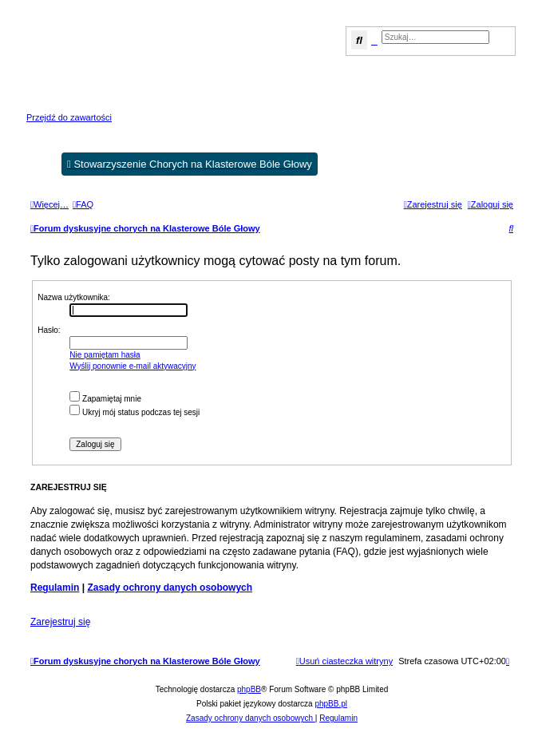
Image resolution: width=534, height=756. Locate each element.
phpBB (249, 689)
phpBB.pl (331, 704)
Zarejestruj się (60, 622)
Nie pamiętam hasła (105, 355)
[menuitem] (83, 204)
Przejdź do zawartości (69, 117)
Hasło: (49, 330)
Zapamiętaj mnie (105, 399)
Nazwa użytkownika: (74, 297)
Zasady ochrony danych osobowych (170, 588)
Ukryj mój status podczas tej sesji (134, 412)
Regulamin (55, 588)
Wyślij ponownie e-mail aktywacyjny (133, 366)
